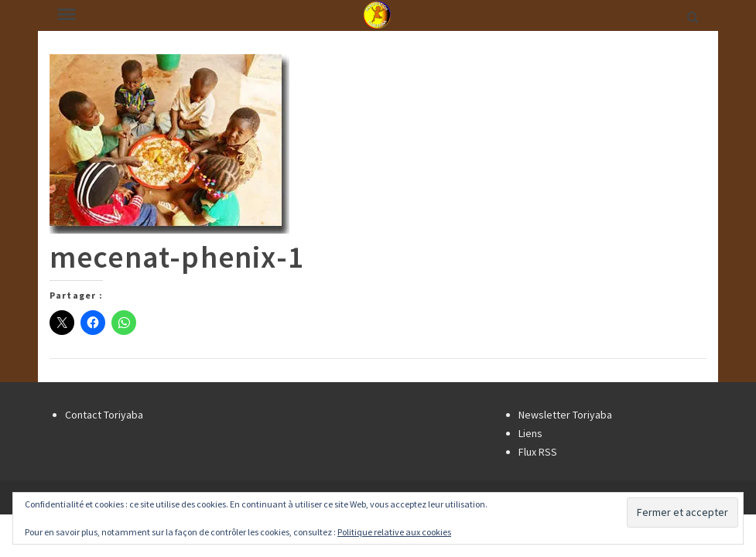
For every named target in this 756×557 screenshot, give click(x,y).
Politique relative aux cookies (394, 532)
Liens (530, 433)
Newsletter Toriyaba (565, 415)
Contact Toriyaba (104, 415)
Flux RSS (538, 452)
